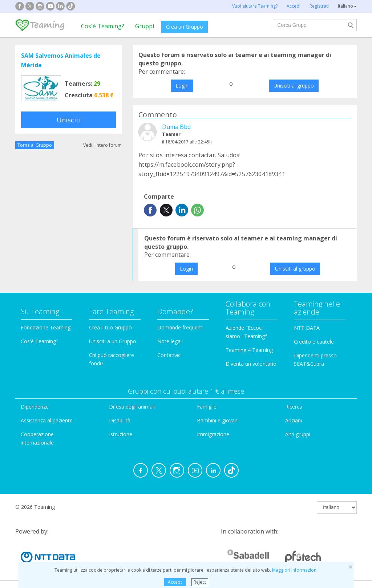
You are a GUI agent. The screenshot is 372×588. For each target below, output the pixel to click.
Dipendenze (35, 407)
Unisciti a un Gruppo (113, 341)
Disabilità (120, 420)
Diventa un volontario (251, 364)
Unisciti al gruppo (294, 86)
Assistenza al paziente (47, 420)
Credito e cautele (314, 342)
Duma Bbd (176, 127)
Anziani (294, 420)
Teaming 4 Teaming (249, 350)
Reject (200, 582)
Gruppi (145, 26)
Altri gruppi (298, 434)
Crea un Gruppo (185, 27)
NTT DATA (307, 328)
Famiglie (207, 407)
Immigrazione (213, 434)
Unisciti (69, 120)
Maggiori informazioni (295, 570)
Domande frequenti (180, 327)
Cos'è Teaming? (103, 26)
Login (182, 86)
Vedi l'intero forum (102, 145)
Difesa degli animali (132, 407)
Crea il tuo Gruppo (110, 327)
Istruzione (121, 434)
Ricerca (294, 407)
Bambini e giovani (218, 420)
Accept (175, 582)
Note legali (170, 341)
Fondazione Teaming (46, 327)
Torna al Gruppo (35, 145)
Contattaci (169, 355)
